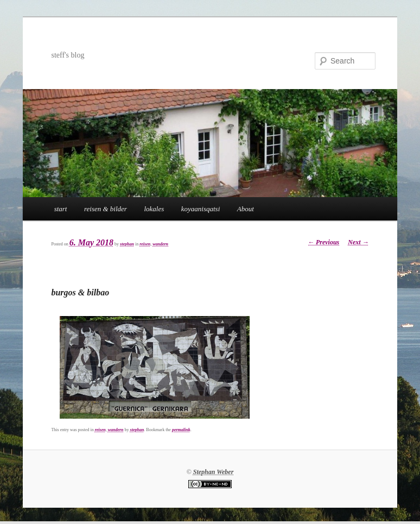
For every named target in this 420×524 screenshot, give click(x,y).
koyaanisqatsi (201, 209)
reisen (145, 244)
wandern (160, 244)
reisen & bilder (106, 209)
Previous (323, 242)
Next (358, 242)
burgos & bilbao (80, 292)
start (61, 209)
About (246, 209)
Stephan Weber (214, 472)
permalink (181, 430)
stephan (127, 244)
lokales (154, 209)
